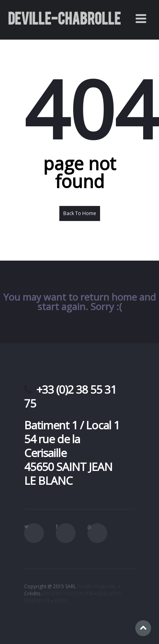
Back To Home (80, 213)
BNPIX (61, 601)
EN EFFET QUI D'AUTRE (69, 594)
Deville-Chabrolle (97, 586)
